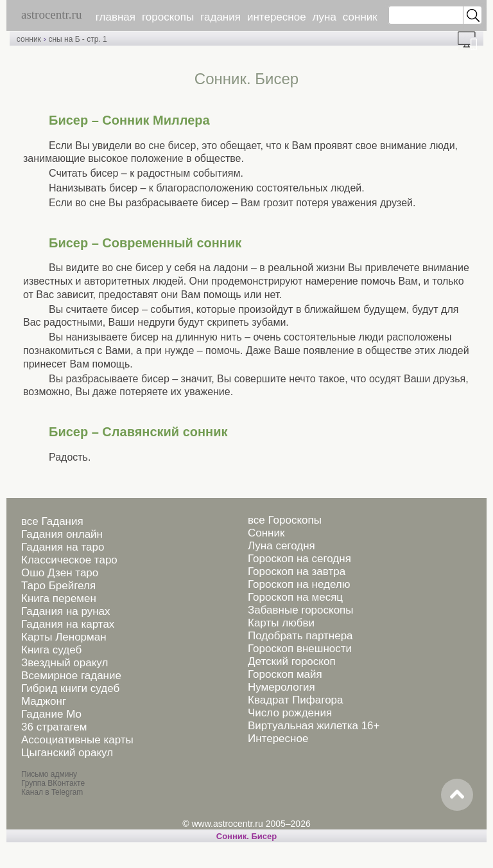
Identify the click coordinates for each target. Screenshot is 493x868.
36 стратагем (54, 727)
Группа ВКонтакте (53, 783)
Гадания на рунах (66, 611)
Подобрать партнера (300, 636)
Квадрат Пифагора (296, 700)
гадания (221, 17)
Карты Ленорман (64, 637)
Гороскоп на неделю (299, 584)
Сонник (266, 533)
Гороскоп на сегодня (299, 559)
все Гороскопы (285, 520)
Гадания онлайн (62, 534)
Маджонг (44, 701)
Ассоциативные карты (77, 740)
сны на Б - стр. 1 (77, 39)
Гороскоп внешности (300, 649)
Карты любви (281, 623)
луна (324, 17)
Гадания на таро (63, 547)
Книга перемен (59, 598)
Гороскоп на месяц (295, 597)
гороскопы (168, 17)
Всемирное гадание (71, 676)
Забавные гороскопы (301, 610)
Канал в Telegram (52, 792)
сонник (360, 17)
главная (116, 17)
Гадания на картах (68, 624)
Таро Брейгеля (58, 586)
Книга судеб (51, 650)
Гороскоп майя (285, 674)
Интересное (278, 739)
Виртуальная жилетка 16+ (314, 726)
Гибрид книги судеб (70, 688)
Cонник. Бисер (247, 836)
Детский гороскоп (292, 661)
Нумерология (281, 687)
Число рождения (290, 713)
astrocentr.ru (51, 14)
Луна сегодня (281, 546)
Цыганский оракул (67, 753)
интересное (277, 17)
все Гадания (52, 521)
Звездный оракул (65, 663)
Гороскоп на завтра (297, 571)
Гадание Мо (51, 714)
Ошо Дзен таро (60, 573)
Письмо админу (49, 774)
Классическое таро (69, 560)
